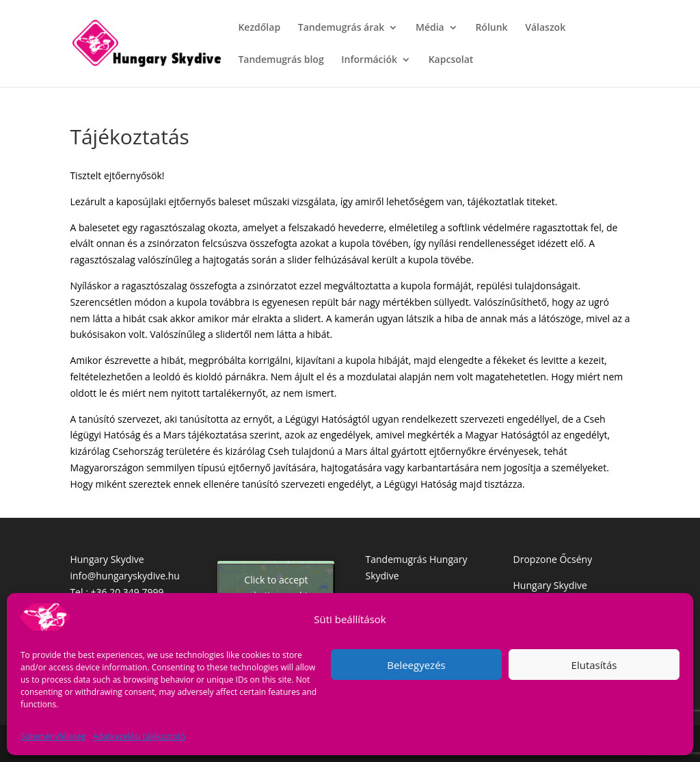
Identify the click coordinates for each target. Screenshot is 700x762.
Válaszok (545, 28)
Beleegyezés (416, 665)
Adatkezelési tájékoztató (139, 736)
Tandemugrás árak (341, 28)
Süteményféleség (53, 736)
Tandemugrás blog (281, 60)
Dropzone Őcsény (553, 559)
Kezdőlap (259, 28)
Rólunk (491, 28)
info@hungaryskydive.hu (125, 576)
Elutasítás (594, 665)
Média (430, 28)
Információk (369, 60)
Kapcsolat (451, 60)
